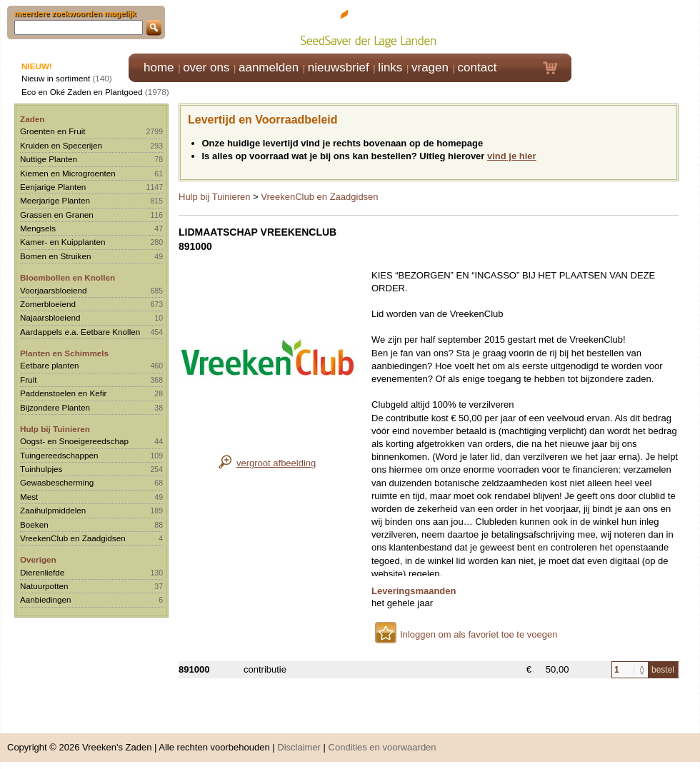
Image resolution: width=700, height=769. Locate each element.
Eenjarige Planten (53, 187)
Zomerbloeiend (48, 304)
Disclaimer (299, 747)
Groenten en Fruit (53, 131)
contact (477, 67)
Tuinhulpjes (41, 469)
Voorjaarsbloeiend (54, 290)
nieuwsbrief (339, 67)
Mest (29, 497)
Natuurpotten (44, 586)
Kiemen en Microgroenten (68, 173)
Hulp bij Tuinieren (55, 429)
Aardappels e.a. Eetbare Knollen (80, 332)
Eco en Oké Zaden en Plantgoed (82, 92)
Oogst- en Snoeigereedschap (74, 441)
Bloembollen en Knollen (67, 277)
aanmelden (269, 67)
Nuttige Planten (49, 159)
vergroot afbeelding (276, 463)
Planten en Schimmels (64, 353)
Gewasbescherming (57, 482)
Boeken (34, 524)
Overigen (38, 559)
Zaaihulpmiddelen (53, 510)
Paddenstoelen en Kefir (64, 393)
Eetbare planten (50, 365)
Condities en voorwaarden (382, 747)
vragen (430, 67)
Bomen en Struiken (55, 256)
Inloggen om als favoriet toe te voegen (479, 634)
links (390, 67)
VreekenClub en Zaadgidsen (73, 538)
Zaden (32, 119)
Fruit (28, 380)
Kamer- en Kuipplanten (63, 242)
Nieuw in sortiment (56, 78)
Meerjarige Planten (55, 200)
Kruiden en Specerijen (61, 145)
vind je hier (512, 156)
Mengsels (38, 228)
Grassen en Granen (57, 215)
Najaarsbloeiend (50, 317)
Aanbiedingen (46, 599)
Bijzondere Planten (55, 407)
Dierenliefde (42, 572)
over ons (206, 67)
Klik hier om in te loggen (636, 26)
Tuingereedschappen (59, 455)
